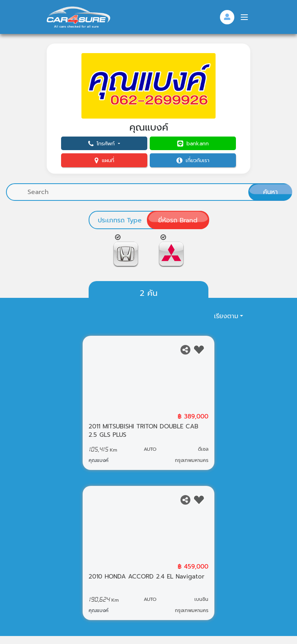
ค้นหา (270, 192)
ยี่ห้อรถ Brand (178, 220)
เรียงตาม (226, 316)
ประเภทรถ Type (120, 220)
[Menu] (244, 17)
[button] (104, 144)
